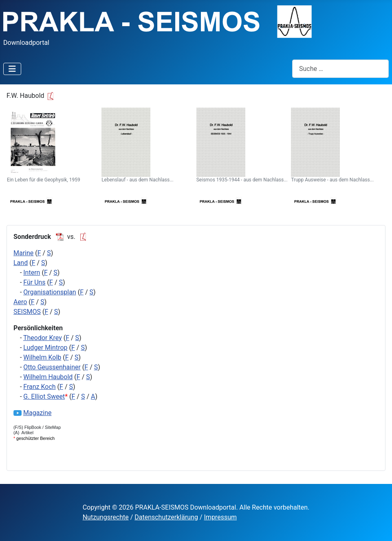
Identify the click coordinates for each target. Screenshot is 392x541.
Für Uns (34, 282)
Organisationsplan (50, 292)
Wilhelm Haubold (48, 377)
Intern (32, 273)
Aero (20, 302)
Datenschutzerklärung (166, 517)
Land (21, 263)
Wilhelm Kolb (42, 357)
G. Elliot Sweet (44, 396)
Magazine (37, 413)
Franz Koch (39, 387)
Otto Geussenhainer (52, 367)
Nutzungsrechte (106, 517)
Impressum (221, 517)
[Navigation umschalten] (12, 69)
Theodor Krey (43, 338)
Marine (23, 253)
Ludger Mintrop (45, 348)
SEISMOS (27, 312)
